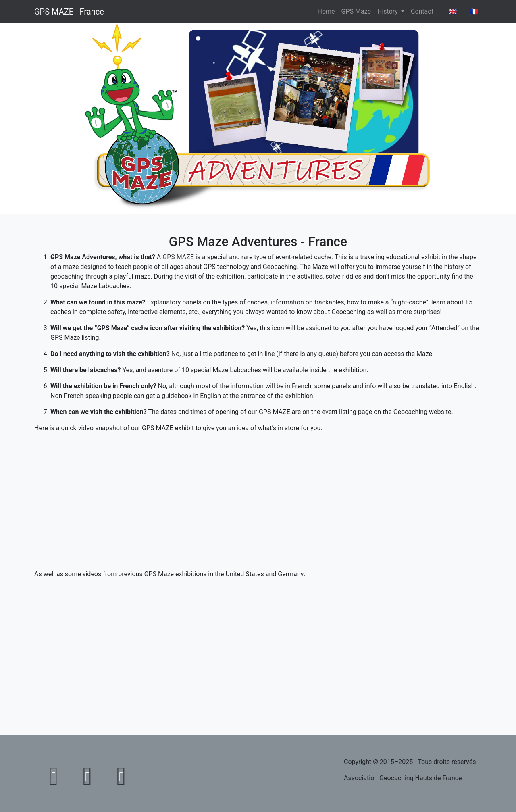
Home (326, 11)
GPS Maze (356, 11)
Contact (422, 11)
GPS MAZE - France (69, 12)
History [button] (388, 11)
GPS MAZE (178, 257)
